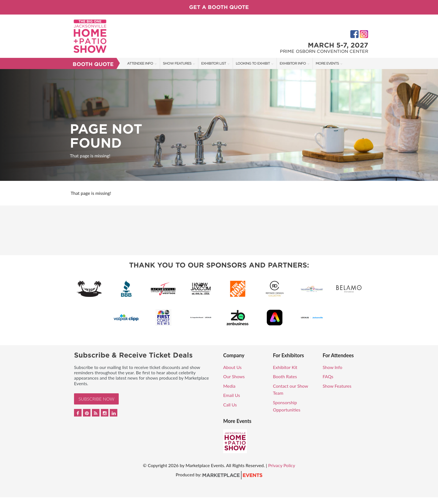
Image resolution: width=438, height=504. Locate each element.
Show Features (177, 63)
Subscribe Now (96, 399)
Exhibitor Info (293, 63)
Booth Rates (285, 376)
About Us (232, 367)
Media (229, 386)
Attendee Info (140, 63)
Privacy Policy (282, 465)
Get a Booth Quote (219, 7)
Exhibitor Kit (285, 367)
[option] (219, 125)
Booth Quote (93, 64)
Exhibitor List (214, 63)
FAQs (328, 376)
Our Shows (234, 376)
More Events (327, 63)
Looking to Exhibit (253, 63)
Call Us (230, 405)
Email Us (232, 395)
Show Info (332, 367)
